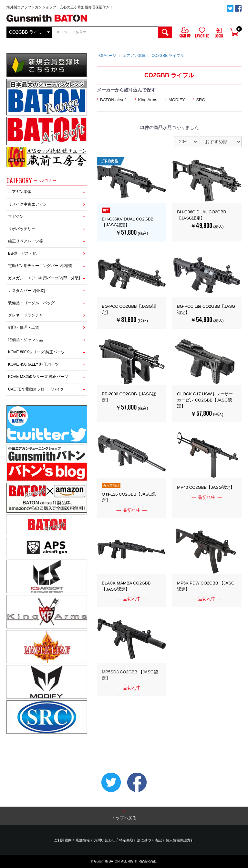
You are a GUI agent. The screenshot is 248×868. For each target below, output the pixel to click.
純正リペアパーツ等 (26, 241)
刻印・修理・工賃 (24, 327)
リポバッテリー (22, 229)
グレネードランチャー (27, 315)
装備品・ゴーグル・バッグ (31, 303)
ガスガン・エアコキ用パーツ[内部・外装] (44, 278)
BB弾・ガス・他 (22, 253)
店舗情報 (83, 840)
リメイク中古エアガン (27, 204)
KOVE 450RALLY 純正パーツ (33, 364)
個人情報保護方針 (180, 840)
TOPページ (107, 56)
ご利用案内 (63, 840)
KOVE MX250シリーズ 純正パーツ (38, 377)
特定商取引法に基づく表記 (140, 840)
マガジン (16, 217)
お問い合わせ (105, 840)
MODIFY (177, 100)
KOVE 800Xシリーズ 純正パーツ (36, 352)
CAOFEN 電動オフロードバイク (36, 389)
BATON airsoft (114, 100)
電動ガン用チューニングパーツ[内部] (40, 266)
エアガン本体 (20, 192)
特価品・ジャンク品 (26, 340)
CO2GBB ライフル (168, 56)
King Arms (148, 100)
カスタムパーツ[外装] (27, 291)
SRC (200, 100)
